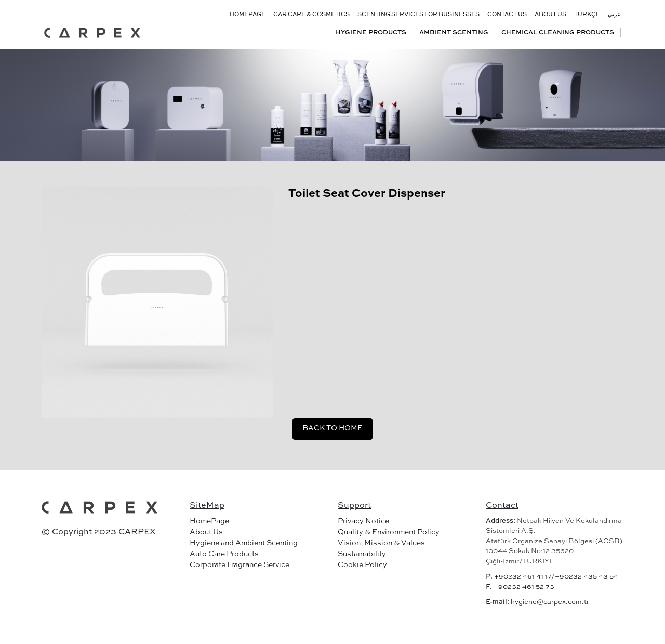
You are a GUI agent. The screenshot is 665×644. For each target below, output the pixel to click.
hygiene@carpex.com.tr (550, 602)
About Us (206, 532)
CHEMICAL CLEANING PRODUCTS (558, 33)
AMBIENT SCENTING (454, 33)
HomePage (209, 521)
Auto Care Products (224, 554)
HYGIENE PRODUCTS (371, 33)
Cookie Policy (362, 565)
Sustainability (362, 554)
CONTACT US (507, 15)
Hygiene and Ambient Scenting (244, 543)
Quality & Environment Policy (389, 532)
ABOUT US (550, 15)
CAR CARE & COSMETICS (311, 15)
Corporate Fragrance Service (240, 565)
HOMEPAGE (248, 15)
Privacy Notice (363, 521)
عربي (614, 15)
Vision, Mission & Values (381, 543)
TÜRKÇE (587, 15)
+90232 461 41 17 (523, 577)
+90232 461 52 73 (524, 587)
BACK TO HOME (332, 428)
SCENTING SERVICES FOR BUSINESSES (418, 15)
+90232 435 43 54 (587, 577)
